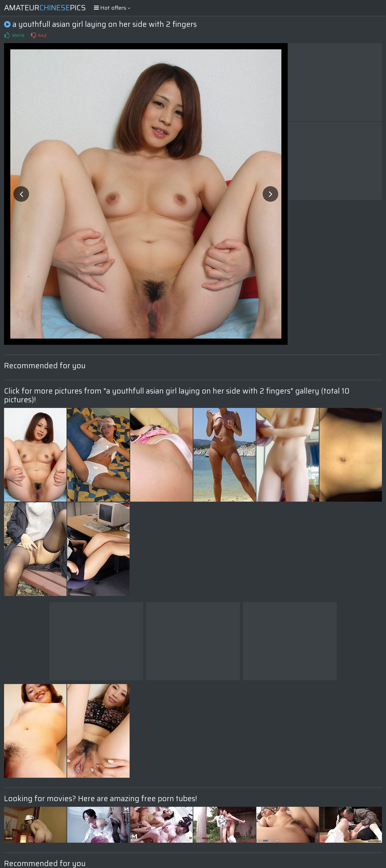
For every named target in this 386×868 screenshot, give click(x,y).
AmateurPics (45, 8)
